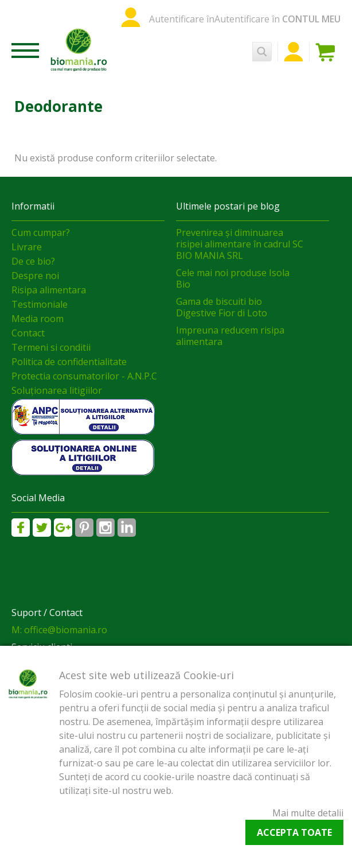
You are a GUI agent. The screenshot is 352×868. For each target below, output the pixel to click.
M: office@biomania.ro (59, 630)
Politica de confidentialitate (69, 362)
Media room (38, 319)
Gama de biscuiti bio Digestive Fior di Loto (222, 307)
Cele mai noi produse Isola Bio (233, 278)
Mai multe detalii (308, 813)
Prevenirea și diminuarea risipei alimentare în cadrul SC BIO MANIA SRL (240, 244)
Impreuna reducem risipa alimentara (230, 336)
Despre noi (35, 276)
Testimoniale (40, 304)
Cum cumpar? (41, 232)
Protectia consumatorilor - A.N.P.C (84, 376)
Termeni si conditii (51, 347)
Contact (28, 333)
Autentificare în (182, 19)
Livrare (27, 247)
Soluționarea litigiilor (57, 390)
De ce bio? (33, 261)
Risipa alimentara (49, 290)
